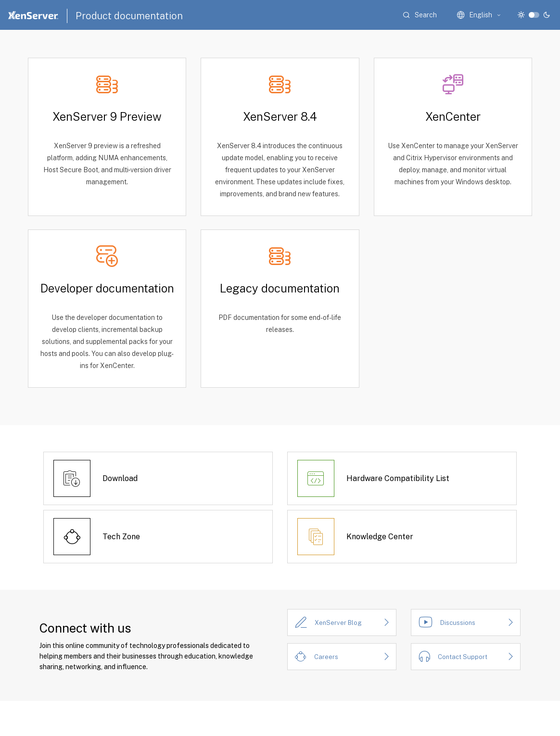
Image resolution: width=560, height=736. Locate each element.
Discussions (458, 623)
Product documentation (129, 16)
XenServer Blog (338, 623)
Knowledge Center (380, 537)
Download (120, 478)
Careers (326, 657)
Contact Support (463, 657)
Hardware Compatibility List (398, 478)
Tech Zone (121, 537)
